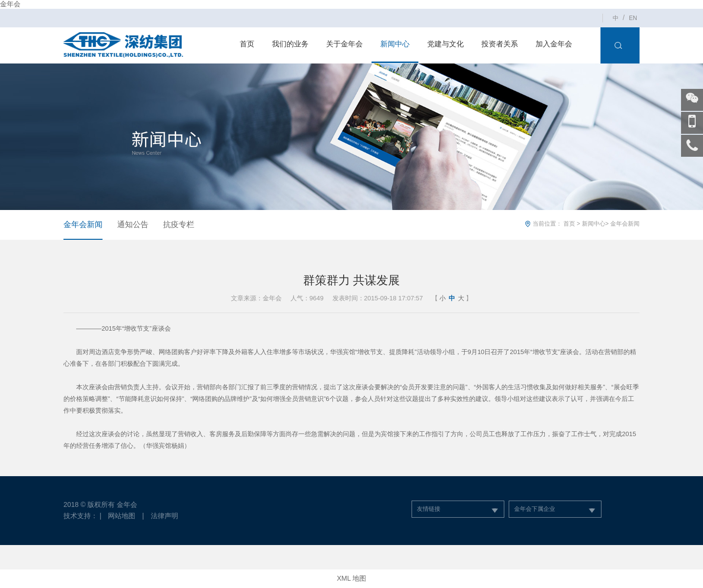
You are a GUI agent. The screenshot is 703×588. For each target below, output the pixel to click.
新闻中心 (395, 44)
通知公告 (133, 224)
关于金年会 (344, 44)
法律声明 (165, 516)
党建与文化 (445, 44)
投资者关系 (500, 44)
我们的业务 (290, 44)
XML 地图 (351, 578)
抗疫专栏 (179, 224)
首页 (247, 44)
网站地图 (122, 516)
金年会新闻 (83, 224)
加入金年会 (554, 44)
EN (633, 18)
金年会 (10, 4)
